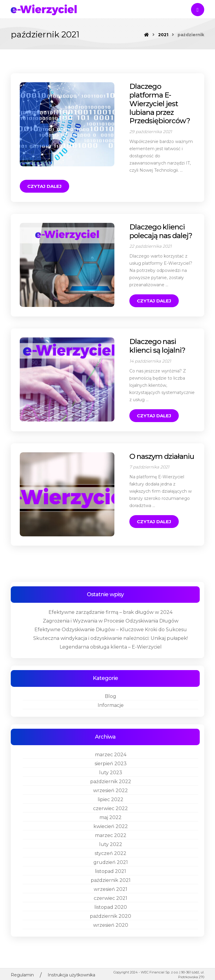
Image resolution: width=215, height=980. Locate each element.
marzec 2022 (111, 817)
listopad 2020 (111, 889)
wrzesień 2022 (110, 772)
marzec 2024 (111, 736)
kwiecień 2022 (111, 808)
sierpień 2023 (111, 745)
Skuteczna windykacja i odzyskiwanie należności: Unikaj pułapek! (110, 620)
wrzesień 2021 (110, 871)
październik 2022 (111, 763)
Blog (110, 678)
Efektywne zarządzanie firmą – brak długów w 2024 (110, 594)
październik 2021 (111, 862)
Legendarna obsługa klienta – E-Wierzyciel (111, 629)
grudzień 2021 (111, 844)
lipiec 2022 (110, 781)
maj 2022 (110, 799)
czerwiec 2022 (110, 790)
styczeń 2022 (110, 835)
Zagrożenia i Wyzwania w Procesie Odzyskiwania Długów (111, 603)
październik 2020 (110, 898)
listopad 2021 (110, 853)
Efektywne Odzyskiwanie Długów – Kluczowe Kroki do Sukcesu (111, 611)
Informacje (111, 687)
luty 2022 (111, 826)
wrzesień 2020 (111, 907)
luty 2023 (111, 754)
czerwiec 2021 (110, 880)
